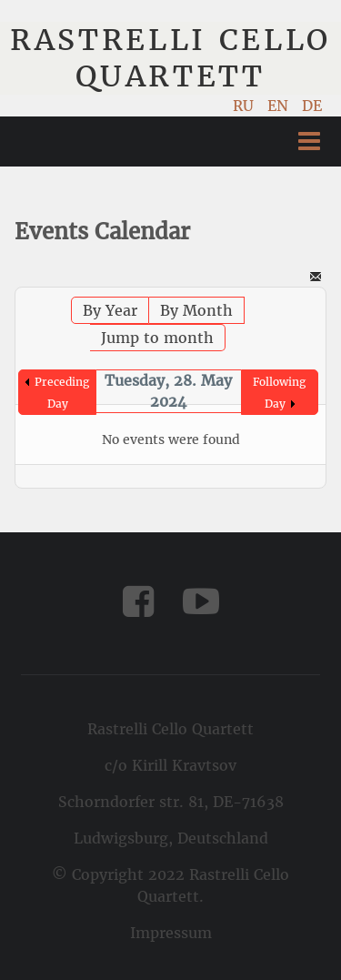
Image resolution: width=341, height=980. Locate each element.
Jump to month (157, 338)
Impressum (171, 933)
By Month (196, 310)
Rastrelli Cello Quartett (170, 58)
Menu (309, 141)
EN (280, 106)
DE (312, 106)
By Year (110, 310)
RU (246, 106)
